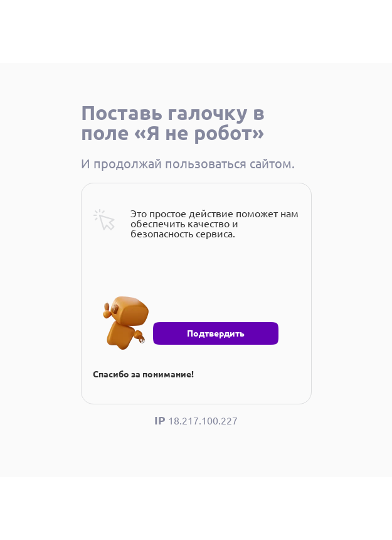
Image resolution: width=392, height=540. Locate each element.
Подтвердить (216, 333)
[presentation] (188, 288)
